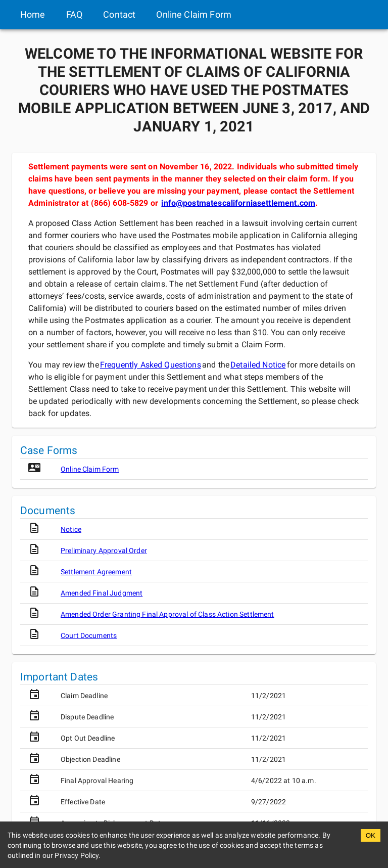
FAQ (74, 14)
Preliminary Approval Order (104, 551)
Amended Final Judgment (102, 593)
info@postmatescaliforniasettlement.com (238, 203)
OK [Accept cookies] (371, 835)
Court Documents (89, 635)
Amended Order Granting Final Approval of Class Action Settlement (167, 614)
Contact (119, 14)
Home (33, 14)
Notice (71, 529)
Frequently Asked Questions (151, 365)
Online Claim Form (194, 14)
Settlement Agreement (96, 572)
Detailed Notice (258, 365)
